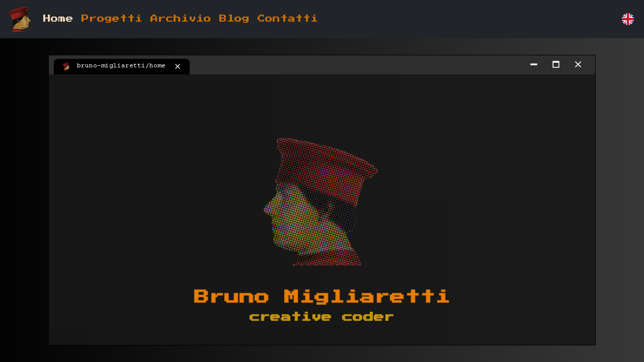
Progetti (112, 19)
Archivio (181, 19)
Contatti (288, 19)
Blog (234, 19)
